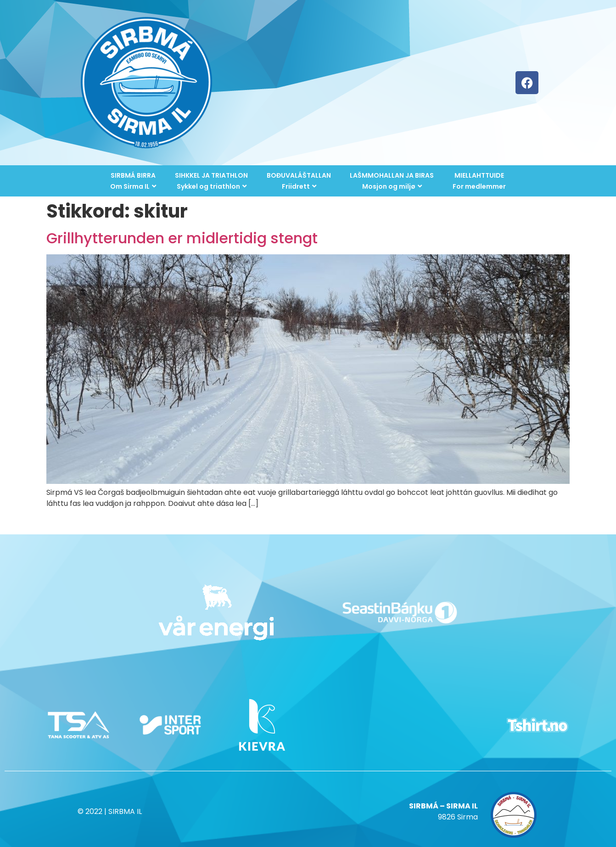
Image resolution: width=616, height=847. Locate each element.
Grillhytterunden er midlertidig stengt (182, 238)
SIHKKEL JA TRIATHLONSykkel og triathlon (211, 181)
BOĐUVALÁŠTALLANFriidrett (299, 181)
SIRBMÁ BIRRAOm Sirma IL (133, 181)
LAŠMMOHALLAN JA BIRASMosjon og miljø (392, 181)
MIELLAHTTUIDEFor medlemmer (479, 181)
